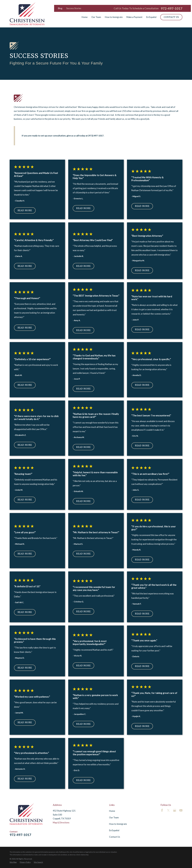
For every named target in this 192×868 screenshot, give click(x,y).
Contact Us (171, 17)
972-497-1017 (172, 8)
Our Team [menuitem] (96, 17)
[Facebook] (162, 810)
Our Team (114, 817)
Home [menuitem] (85, 17)
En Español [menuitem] (151, 17)
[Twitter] (168, 810)
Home (112, 811)
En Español (114, 830)
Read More (25, 210)
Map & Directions (61, 823)
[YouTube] (181, 810)
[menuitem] (13, 862)
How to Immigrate (118, 824)
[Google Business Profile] (175, 810)
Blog (60, 8)
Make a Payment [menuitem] (134, 17)
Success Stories (74, 8)
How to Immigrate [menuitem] (114, 17)
